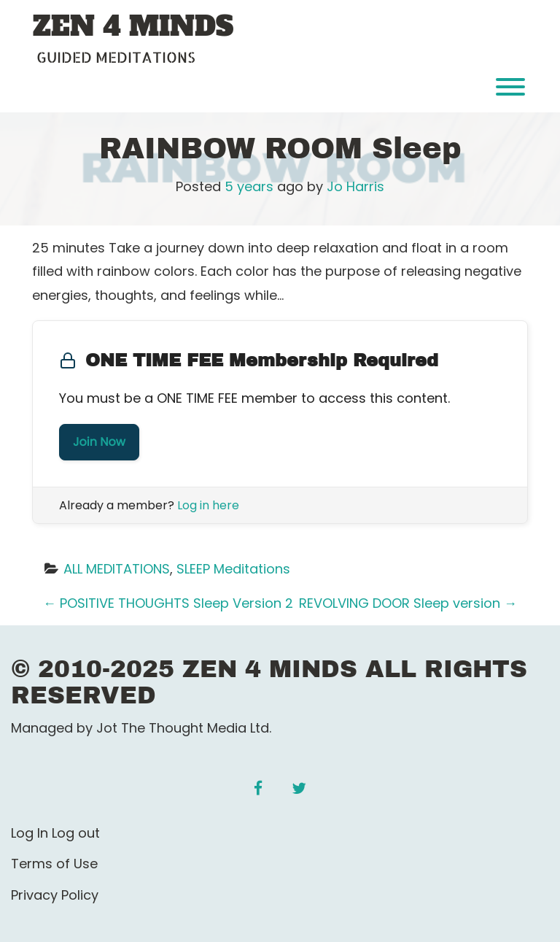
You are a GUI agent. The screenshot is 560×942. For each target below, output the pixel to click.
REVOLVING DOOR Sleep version (408, 603)
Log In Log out (55, 833)
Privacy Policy (55, 895)
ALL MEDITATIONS (117, 569)
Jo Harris (355, 186)
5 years (249, 186)
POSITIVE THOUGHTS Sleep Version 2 (168, 603)
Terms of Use (54, 864)
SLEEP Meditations (233, 569)
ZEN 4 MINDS (133, 27)
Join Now (99, 442)
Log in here (208, 505)
